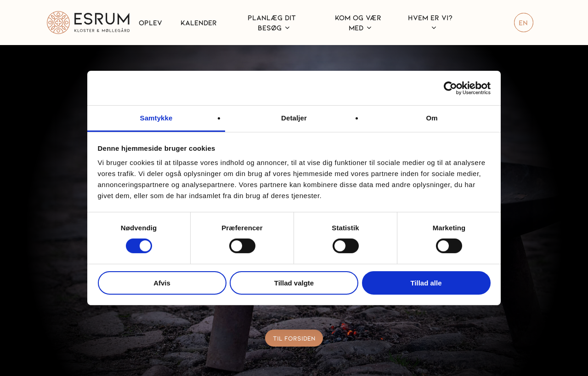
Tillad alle (426, 283)
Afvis (162, 283)
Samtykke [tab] (156, 118)
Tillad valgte (294, 283)
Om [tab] (432, 118)
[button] (294, 338)
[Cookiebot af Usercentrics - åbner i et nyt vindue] (450, 88)
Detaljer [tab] (294, 118)
